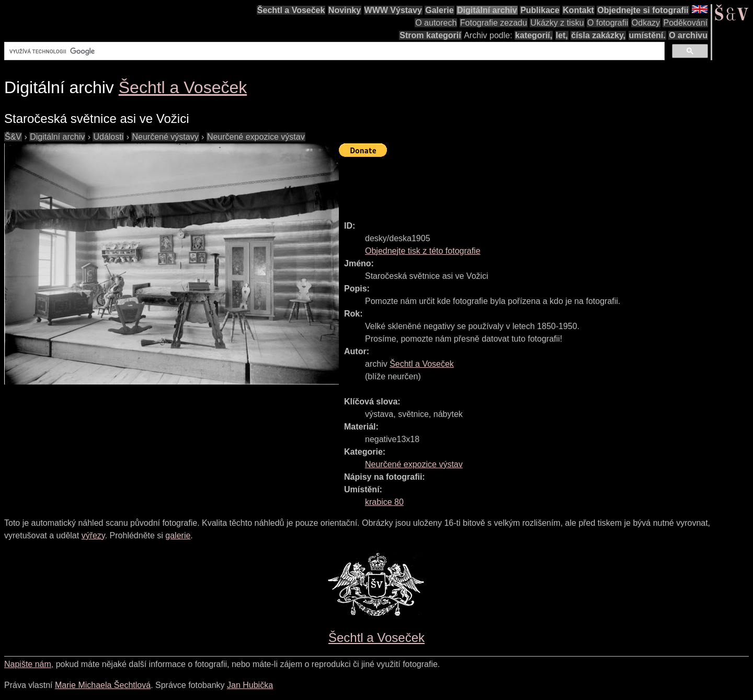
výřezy (93, 535)
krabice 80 (384, 502)
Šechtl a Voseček (291, 10)
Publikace (540, 10)
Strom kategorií (430, 35)
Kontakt (578, 10)
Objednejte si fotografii (643, 10)
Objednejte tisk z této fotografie (423, 251)
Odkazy (646, 23)
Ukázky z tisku (557, 23)
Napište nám (28, 664)
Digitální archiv (487, 10)
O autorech (436, 23)
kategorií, (534, 35)
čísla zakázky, (598, 35)
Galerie (439, 10)
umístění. (647, 35)
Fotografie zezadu (494, 23)
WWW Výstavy (393, 10)
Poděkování (685, 23)
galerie (178, 535)
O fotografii (608, 23)
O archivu (688, 35)
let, (562, 35)
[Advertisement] (529, 184)
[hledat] (333, 51)
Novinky (345, 10)
